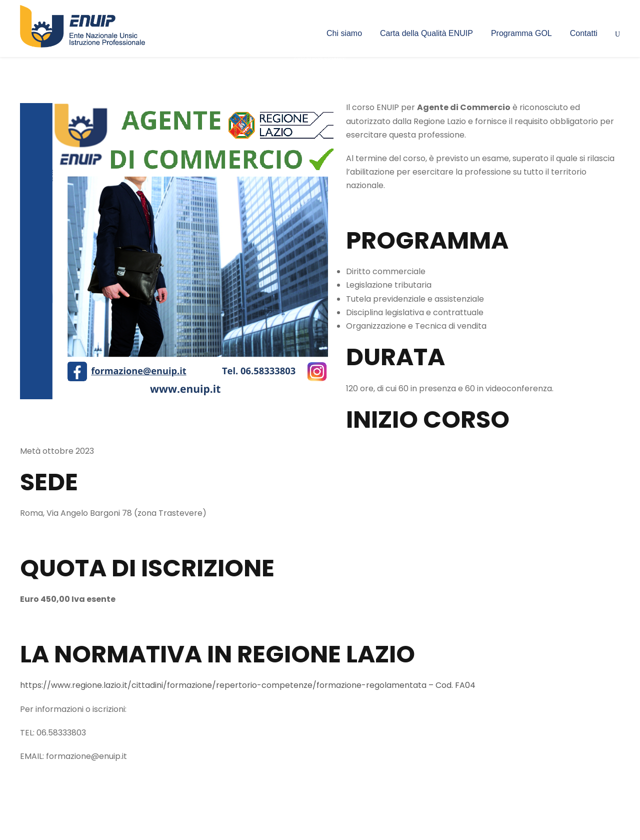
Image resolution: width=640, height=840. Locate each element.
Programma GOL (521, 33)
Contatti (584, 33)
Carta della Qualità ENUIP (426, 33)
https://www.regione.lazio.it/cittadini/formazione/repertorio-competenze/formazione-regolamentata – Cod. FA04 (248, 685)
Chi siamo (344, 33)
